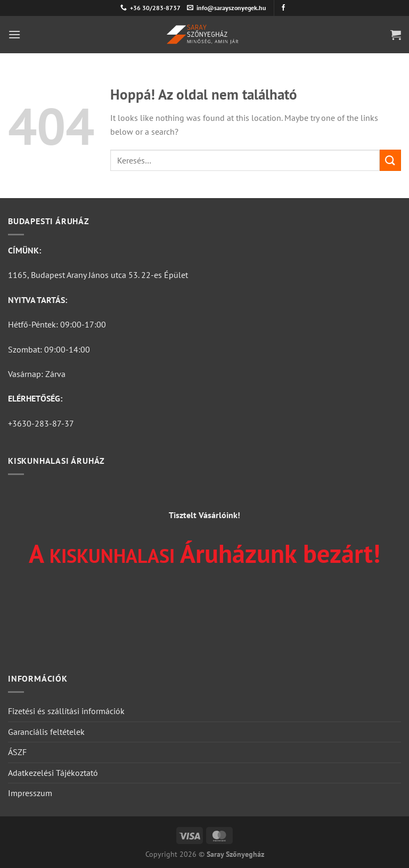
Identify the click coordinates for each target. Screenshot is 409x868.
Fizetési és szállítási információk (66, 711)
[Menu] (14, 34)
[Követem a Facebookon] (283, 8)
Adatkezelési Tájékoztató (53, 773)
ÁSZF (17, 752)
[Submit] (390, 160)
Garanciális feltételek (46, 732)
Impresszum (30, 793)
